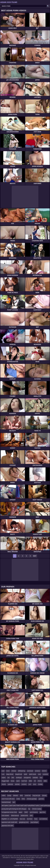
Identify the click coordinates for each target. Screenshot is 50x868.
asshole (17, 784)
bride (18, 799)
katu (31, 815)
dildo (30, 781)
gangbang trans (24, 822)
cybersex (10, 784)
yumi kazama (34, 812)
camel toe (28, 795)
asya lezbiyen (34, 822)
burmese (30, 819)
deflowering (22, 771)
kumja (9, 795)
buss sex (22, 819)
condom (24, 784)
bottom (44, 771)
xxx (8, 778)
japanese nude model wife (9, 822)
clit (35, 781)
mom (8, 771)
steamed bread (6, 802)
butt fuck (24, 781)
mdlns (4, 795)
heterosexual (15, 815)
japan (21, 812)
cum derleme (43, 819)
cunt (30, 784)
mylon (4, 778)
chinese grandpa (32, 799)
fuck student (5, 815)
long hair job (36, 795)
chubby (40, 784)
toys (41, 778)
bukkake (35, 778)
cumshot (45, 774)
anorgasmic (27, 778)
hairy (36, 819)
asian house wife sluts (8, 799)
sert (14, 802)
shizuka (44, 795)
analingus (19, 778)
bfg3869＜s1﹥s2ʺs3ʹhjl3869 (10, 819)
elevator (16, 795)
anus (35, 784)
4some (4, 784)
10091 (26, 812)
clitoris (40, 781)
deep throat (10, 774)
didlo (45, 781)
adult (25, 774)
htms (23, 799)
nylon (18, 781)
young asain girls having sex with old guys (14, 809)
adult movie (33, 774)
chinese (14, 771)
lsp (29, 809)
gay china (43, 812)
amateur (38, 771)
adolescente (24, 815)
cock (39, 774)
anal (3, 771)
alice (21, 795)
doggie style (5, 781)
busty (13, 781)
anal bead (30, 771)
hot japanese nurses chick (9, 812)
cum (3, 774)
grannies (41, 799)
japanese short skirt (8, 826)
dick (13, 778)
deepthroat (19, 774)
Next (35, 556)
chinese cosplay (37, 809)
